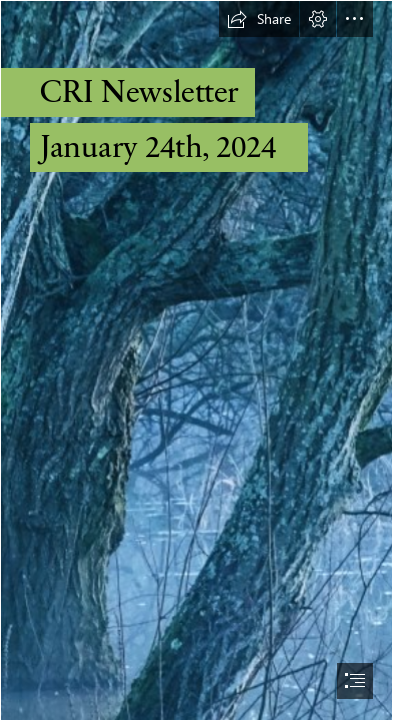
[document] (196, 360)
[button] (259, 19)
